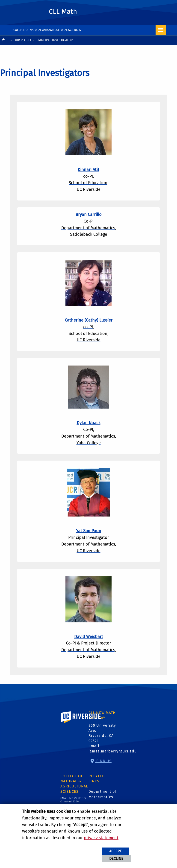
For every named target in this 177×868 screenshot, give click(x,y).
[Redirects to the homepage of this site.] (3, 41)
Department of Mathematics (102, 794)
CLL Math (63, 12)
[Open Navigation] (161, 30)
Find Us (103, 761)
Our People (23, 40)
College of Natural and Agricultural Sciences (47, 30)
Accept (115, 851)
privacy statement (101, 838)
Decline (116, 858)
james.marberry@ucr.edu (113, 751)
